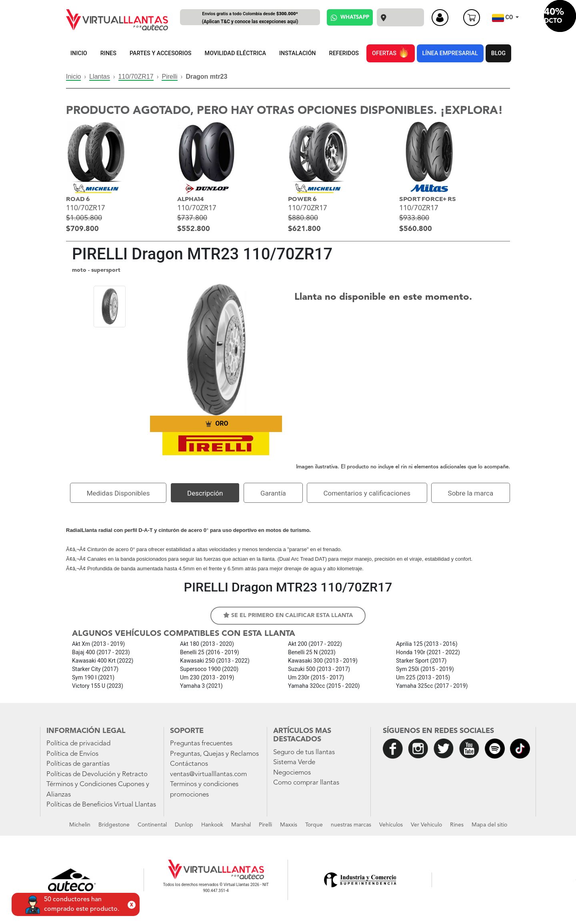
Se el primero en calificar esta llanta (288, 615)
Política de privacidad (78, 744)
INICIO (79, 53)
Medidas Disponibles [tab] (118, 493)
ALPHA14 (191, 199)
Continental (152, 825)
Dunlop (184, 825)
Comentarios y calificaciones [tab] (367, 493)
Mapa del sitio (489, 825)
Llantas (100, 77)
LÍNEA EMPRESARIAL (450, 53)
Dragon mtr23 (206, 77)
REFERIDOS (344, 53)
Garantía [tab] (273, 493)
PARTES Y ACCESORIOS (161, 53)
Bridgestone (114, 825)
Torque (314, 825)
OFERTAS (390, 52)
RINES (108, 53)
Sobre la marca (471, 493)
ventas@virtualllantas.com (208, 774)
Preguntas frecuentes (201, 744)
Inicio (73, 77)
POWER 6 (302, 199)
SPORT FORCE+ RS (428, 199)
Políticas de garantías (78, 764)
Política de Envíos (72, 754)
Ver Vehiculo (426, 825)
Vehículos (391, 825)
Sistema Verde (294, 762)
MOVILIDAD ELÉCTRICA (235, 53)
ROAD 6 (78, 199)
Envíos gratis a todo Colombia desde (250, 18)
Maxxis (289, 825)
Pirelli (169, 77)
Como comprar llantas (306, 783)
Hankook (212, 825)
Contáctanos (189, 764)
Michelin (80, 825)
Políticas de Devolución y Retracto (97, 774)
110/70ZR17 (136, 77)
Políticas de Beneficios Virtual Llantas (101, 805)
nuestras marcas (351, 825)
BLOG (498, 53)
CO (503, 18)
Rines (457, 825)
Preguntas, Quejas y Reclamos (214, 754)
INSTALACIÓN (298, 53)
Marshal (241, 825)
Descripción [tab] (205, 493)
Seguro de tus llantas (304, 752)
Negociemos (292, 773)
